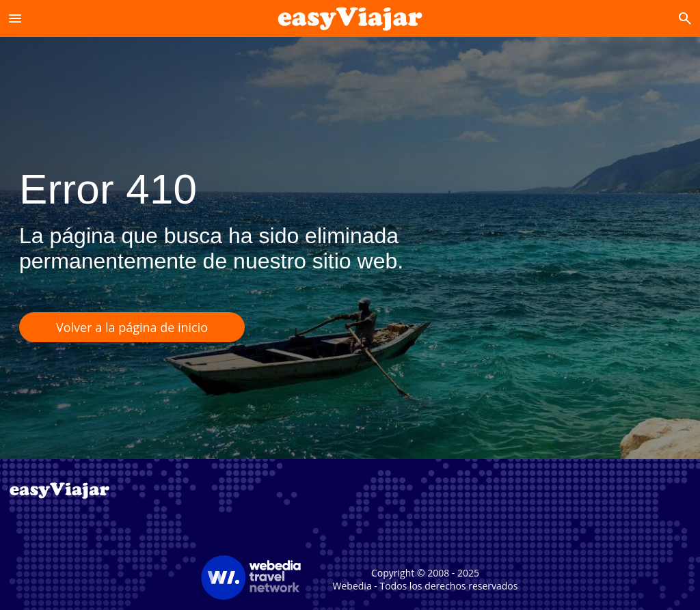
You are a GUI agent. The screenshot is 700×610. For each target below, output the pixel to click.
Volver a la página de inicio (132, 327)
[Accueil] (350, 18)
